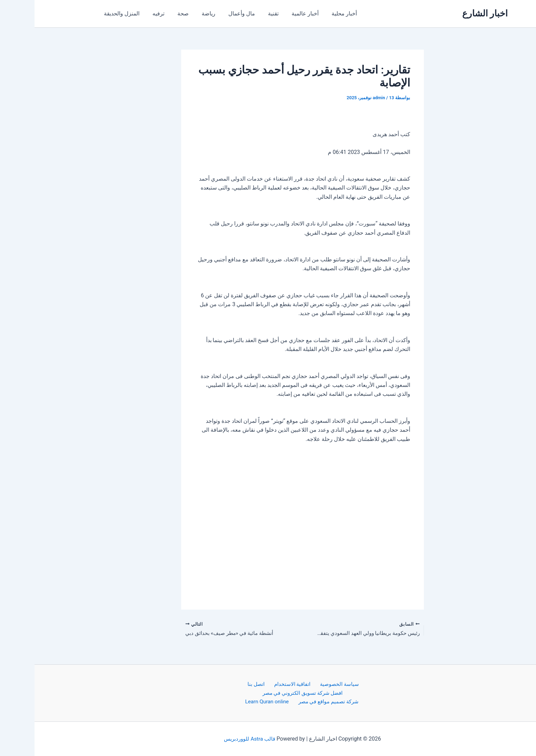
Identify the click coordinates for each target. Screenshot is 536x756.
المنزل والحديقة (86, 14)
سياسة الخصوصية (303, 683)
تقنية (227, 14)
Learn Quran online (232, 701)
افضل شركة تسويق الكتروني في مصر (268, 692)
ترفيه (121, 14)
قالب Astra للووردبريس (215, 739)
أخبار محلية (294, 14)
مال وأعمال (198, 14)
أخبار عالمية (257, 14)
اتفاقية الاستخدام (258, 683)
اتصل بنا (225, 683)
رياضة (167, 14)
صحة (143, 14)
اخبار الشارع (450, 13)
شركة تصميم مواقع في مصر (292, 701)
